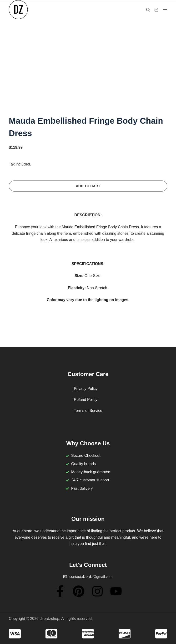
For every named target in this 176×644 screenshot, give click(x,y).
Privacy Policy (86, 389)
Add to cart (88, 186)
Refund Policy (86, 400)
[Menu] (165, 10)
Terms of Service (88, 411)
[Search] (148, 10)
